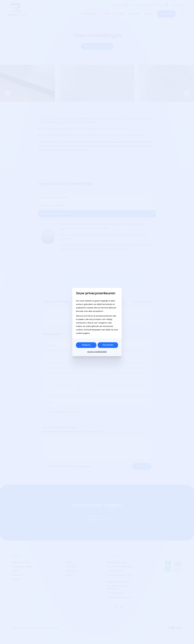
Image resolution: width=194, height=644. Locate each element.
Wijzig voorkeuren (97, 352)
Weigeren (86, 345)
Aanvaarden (108, 345)
